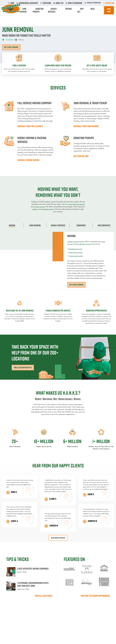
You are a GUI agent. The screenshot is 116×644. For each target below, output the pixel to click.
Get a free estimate (11, 47)
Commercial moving (77, 258)
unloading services (59, 209)
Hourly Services (68, 10)
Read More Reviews (58, 538)
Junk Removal (41, 10)
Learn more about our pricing (58, 65)
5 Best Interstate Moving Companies (33, 569)
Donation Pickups (54, 10)
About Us (63, 3)
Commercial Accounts (37, 3)
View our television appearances (95, 596)
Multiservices (104, 225)
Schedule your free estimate (30, 126)
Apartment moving (76, 255)
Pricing (78, 10)
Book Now (108, 10)
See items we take (81, 156)
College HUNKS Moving (77, 242)
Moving (32, 10)
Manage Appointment (93, 3)
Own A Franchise (76, 3)
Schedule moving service (28, 160)
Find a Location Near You (23, 368)
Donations (81, 225)
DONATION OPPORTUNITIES (96, 311)
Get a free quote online (97, 65)
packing (45, 209)
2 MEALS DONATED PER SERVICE (58, 311)
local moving (72, 244)
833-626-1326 (110, 3)
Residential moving (76, 251)
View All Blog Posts (43, 596)
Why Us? (86, 10)
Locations (52, 3)
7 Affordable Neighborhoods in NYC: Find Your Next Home (33, 584)
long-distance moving (89, 244)
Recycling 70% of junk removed (20, 311)
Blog (93, 10)
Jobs (23, 3)
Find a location (19, 65)
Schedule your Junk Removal (86, 126)
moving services (47, 207)
